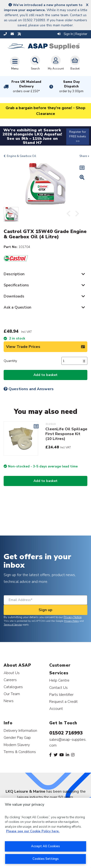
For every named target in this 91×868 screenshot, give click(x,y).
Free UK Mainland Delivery (26, 87)
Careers (10, 680)
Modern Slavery (17, 745)
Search (35, 63)
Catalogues (13, 687)
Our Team (12, 694)
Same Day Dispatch (72, 87)
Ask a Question (17, 307)
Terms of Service (13, 625)
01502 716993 (66, 733)
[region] (45, 833)
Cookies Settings (46, 859)
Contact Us (58, 688)
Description (14, 274)
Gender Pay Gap (17, 737)
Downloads (14, 296)
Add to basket (45, 375)
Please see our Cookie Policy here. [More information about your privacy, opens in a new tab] (33, 831)
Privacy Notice (73, 617)
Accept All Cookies (45, 846)
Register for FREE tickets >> (78, 136)
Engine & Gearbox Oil (21, 156)
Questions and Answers (29, 389)
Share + (84, 156)
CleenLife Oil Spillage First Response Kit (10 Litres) (66, 434)
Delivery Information (20, 730)
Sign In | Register (72, 34)
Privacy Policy (71, 621)
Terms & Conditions (20, 752)
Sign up (45, 610)
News (9, 701)
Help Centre (59, 680)
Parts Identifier (61, 695)
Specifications (16, 285)
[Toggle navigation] (15, 63)
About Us (12, 673)
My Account (56, 63)
